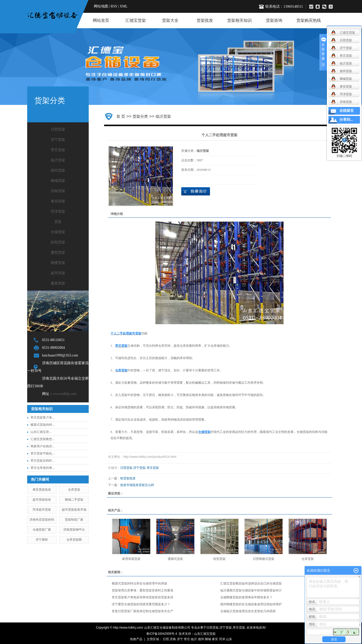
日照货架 (58, 129)
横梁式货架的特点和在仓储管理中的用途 (139, 583)
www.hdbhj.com (65, 394)
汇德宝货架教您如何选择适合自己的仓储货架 (251, 583)
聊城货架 (58, 181)
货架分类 (140, 116)
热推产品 (136, 639)
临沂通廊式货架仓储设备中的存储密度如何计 (251, 590)
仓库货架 (74, 490)
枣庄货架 (58, 150)
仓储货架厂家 (42, 530)
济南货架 (58, 191)
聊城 (208, 639)
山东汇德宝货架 (205, 634)
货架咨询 (274, 20)
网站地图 (101, 6)
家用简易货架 (131, 559)
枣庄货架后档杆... (43, 461)
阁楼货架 (58, 263)
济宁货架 (58, 140)
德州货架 (58, 170)
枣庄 (187, 639)
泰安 (215, 639)
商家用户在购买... (43, 446)
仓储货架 (58, 232)
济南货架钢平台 (74, 530)
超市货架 (58, 273)
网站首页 (101, 20)
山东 (229, 639)
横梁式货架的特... (43, 425)
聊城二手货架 (74, 500)
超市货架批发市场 (74, 510)
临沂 (194, 639)
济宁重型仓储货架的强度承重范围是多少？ (141, 604)
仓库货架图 (74, 540)
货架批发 (205, 20)
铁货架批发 (128, 478)
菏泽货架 (58, 211)
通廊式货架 (175, 559)
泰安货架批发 (42, 490)
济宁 (180, 639)
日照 (166, 639)
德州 (201, 639)
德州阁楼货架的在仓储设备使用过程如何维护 (251, 604)
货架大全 (170, 20)
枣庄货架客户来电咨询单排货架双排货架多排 (143, 597)
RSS (114, 6)
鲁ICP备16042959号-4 (162, 634)
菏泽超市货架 (42, 510)
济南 (173, 639)
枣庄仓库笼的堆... (43, 468)
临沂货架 (58, 160)
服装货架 (58, 283)
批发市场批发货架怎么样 (137, 485)
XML (124, 6)
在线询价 (196, 191)
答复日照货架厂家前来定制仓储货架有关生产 (143, 611)
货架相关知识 (239, 20)
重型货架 (58, 252)
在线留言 (347, 111)
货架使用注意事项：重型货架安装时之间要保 (143, 590)
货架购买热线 (309, 20)
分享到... (346, 120)
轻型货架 (58, 242)
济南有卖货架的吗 (42, 520)
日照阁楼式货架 (264, 559)
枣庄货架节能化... (43, 453)
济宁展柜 (42, 540)
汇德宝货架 (136, 20)
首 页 (121, 116)
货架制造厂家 (74, 520)
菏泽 (222, 639)
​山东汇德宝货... (41, 432)
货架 (58, 222)
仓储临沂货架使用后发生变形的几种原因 (248, 611)
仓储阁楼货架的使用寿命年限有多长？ (246, 597)
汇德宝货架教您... (43, 439)
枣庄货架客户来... (43, 418)
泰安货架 (58, 201)
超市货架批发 (42, 500)
